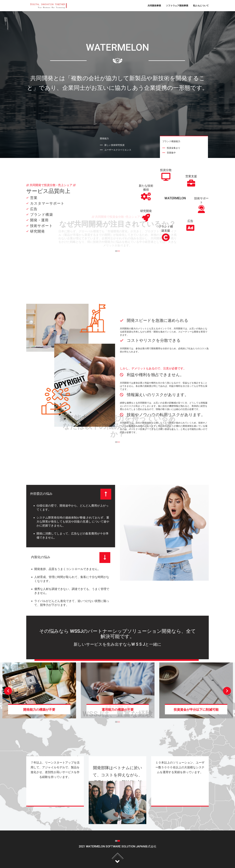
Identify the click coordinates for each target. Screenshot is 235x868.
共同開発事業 (154, 6)
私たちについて (201, 6)
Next (227, 691)
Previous (8, 691)
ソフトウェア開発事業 (177, 6)
